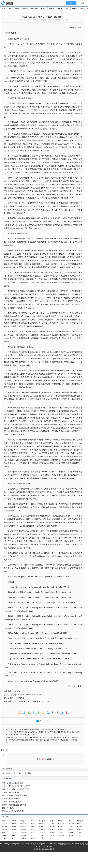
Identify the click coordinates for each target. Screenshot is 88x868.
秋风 (4, 832)
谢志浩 (33, 838)
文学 (67, 8)
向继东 (81, 824)
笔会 (12, 698)
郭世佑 (24, 829)
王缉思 (5, 829)
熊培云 (81, 829)
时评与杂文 (20, 698)
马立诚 (52, 824)
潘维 (80, 835)
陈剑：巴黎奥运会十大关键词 (12, 783)
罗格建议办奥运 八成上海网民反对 (14, 811)
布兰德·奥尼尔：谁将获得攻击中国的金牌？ (17, 773)
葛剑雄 (5, 835)
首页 (3, 8)
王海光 (52, 827)
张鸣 (32, 827)
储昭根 (14, 835)
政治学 (26, 8)
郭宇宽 (43, 824)
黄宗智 (5, 824)
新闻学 (52, 8)
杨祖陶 (62, 824)
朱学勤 (71, 835)
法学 (10, 8)
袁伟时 (62, 829)
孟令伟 (24, 832)
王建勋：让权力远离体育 (11, 792)
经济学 (17, 8)
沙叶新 (71, 832)
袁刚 (42, 835)
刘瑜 (80, 832)
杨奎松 (43, 827)
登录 (42, 759)
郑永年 (24, 821)
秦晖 (4, 821)
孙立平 (43, 838)
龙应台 (33, 821)
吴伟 (61, 832)
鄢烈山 (62, 821)
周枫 (42, 832)
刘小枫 (14, 832)
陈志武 (24, 824)
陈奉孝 (14, 829)
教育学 (60, 8)
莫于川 (14, 838)
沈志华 (71, 824)
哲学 (82, 8)
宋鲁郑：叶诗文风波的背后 (12, 802)
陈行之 (14, 821)
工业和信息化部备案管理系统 (44, 849)
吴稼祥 (24, 835)
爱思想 (8, 3)
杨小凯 (52, 835)
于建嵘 (14, 824)
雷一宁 (33, 832)
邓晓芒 (81, 827)
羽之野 (24, 838)
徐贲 (32, 824)
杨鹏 (70, 827)
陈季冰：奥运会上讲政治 (11, 799)
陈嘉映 (81, 821)
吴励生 (62, 835)
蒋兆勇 (52, 832)
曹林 (51, 821)
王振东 (43, 829)
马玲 (32, 829)
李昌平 (24, 827)
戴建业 (14, 827)
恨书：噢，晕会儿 (9, 808)
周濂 (61, 827)
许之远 (33, 835)
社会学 (43, 8)
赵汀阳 (5, 827)
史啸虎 (71, 829)
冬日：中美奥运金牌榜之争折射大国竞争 (16, 786)
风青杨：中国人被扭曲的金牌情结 (14, 805)
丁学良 (43, 821)
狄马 (51, 829)
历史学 (75, 8)
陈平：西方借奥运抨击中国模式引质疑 (16, 789)
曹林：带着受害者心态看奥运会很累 (15, 795)
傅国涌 (71, 821)
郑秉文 (5, 838)
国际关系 (34, 8)
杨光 (51, 838)
